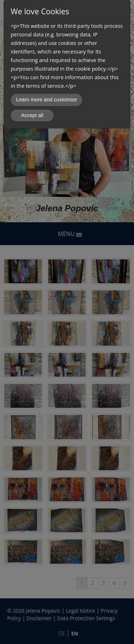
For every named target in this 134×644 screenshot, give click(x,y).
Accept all (32, 115)
